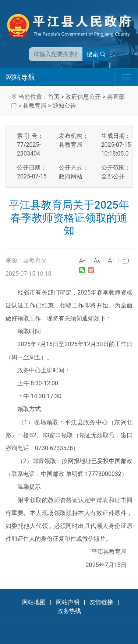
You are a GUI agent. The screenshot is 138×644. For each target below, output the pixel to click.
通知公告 (64, 106)
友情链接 (101, 602)
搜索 (96, 54)
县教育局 (35, 106)
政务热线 (69, 611)
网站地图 (34, 602)
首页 (54, 97)
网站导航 (21, 77)
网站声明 (68, 602)
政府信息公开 (83, 97)
